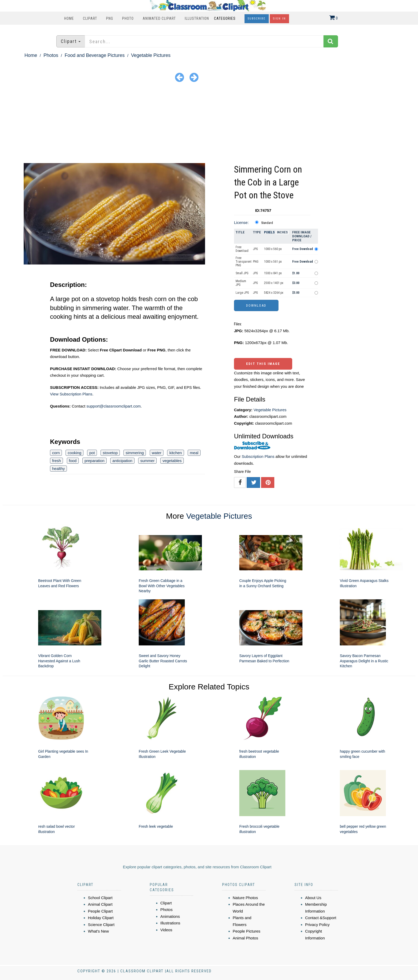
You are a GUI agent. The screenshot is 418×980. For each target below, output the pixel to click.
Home (69, 18)
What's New (98, 931)
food (73, 461)
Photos (51, 55)
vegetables (172, 461)
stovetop (110, 453)
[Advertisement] (209, 124)
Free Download (242, 249)
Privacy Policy (317, 925)
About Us (313, 898)
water (157, 453)
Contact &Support (321, 918)
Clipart (90, 18)
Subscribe (257, 19)
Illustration (197, 18)
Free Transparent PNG (243, 262)
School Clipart (100, 898)
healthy (58, 469)
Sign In (279, 19)
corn (56, 453)
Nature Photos (245, 898)
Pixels (269, 232)
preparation (94, 461)
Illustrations (170, 923)
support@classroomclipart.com (113, 406)
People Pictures (247, 931)
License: (241, 222)
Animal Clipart (100, 904)
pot (92, 453)
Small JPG (242, 273)
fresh (56, 461)
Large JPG (242, 293)
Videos (166, 930)
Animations (170, 916)
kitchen (176, 453)
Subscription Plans (258, 456)
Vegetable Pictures (151, 55)
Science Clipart (101, 925)
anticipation (122, 461)
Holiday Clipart (101, 918)
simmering (135, 453)
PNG (110, 18)
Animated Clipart (159, 18)
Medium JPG (241, 283)
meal (194, 453)
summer (147, 461)
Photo (128, 18)
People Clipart (100, 911)
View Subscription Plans (71, 394)
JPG (255, 249)
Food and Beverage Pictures (94, 55)
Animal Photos (245, 938)
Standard (267, 223)
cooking (74, 453)
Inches (282, 232)
